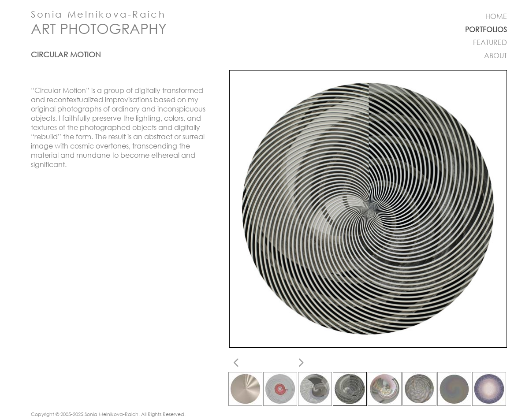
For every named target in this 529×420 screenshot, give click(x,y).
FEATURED (490, 42)
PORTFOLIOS (486, 30)
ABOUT (495, 56)
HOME (496, 16)
